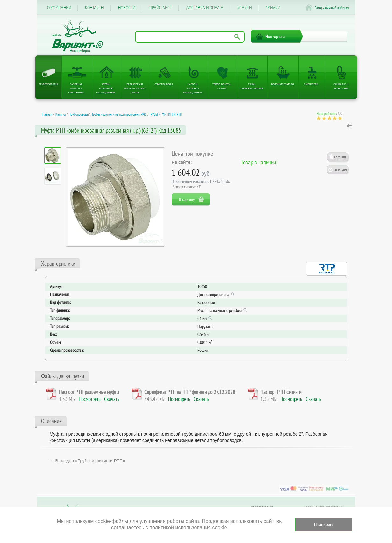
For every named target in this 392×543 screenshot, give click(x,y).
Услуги (244, 8)
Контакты (95, 8)
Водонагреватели (283, 84)
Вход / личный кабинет (332, 8)
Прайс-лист (161, 8)
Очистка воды (164, 84)
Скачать (112, 399)
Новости (127, 8)
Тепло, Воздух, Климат (222, 86)
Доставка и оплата (205, 8)
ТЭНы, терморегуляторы (251, 86)
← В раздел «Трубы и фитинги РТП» (87, 461)
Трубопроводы (48, 84)
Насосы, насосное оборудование (193, 88)
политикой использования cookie (188, 528)
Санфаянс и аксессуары (341, 86)
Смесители (311, 84)
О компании (59, 8)
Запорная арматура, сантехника (76, 88)
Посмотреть (89, 399)
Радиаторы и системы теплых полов (135, 88)
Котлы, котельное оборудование (106, 88)
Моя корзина (275, 36)
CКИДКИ (273, 8)
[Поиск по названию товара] (190, 37)
